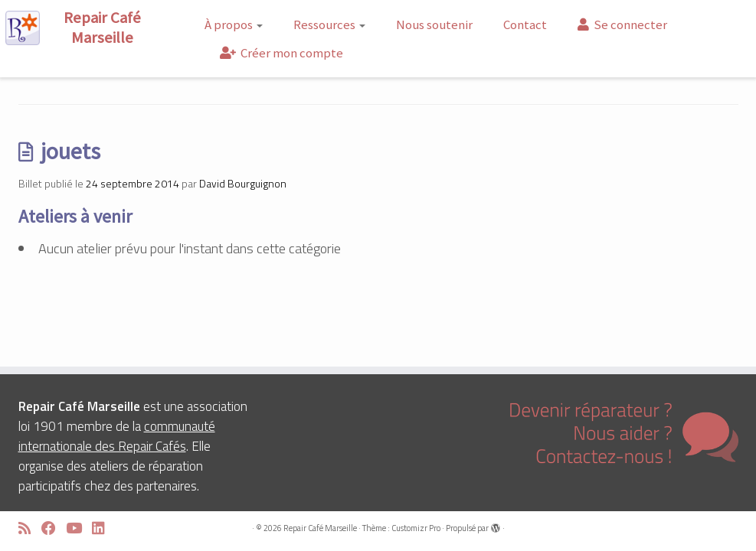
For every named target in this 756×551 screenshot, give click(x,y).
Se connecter (622, 24)
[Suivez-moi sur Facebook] (54, 528)
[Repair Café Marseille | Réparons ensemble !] (89, 28)
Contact (525, 24)
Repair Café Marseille (320, 528)
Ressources (329, 24)
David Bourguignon (243, 183)
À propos (234, 24)
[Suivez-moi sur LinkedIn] (103, 528)
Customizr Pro (416, 528)
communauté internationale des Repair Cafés (117, 436)
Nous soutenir (434, 24)
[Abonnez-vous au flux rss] (30, 528)
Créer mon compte (281, 53)
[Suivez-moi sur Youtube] (79, 528)
